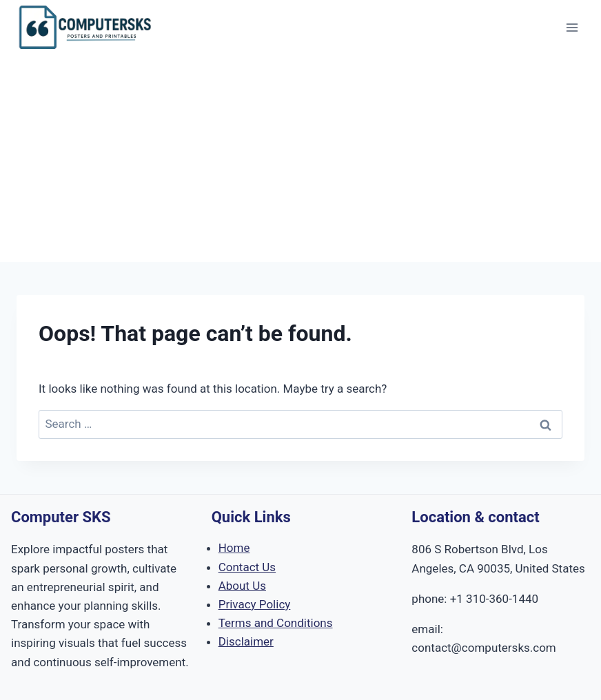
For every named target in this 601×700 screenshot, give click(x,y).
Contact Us (247, 567)
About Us (242, 586)
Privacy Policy (255, 604)
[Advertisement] (300, 158)
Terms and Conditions (276, 623)
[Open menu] (572, 27)
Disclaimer (246, 641)
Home (234, 548)
